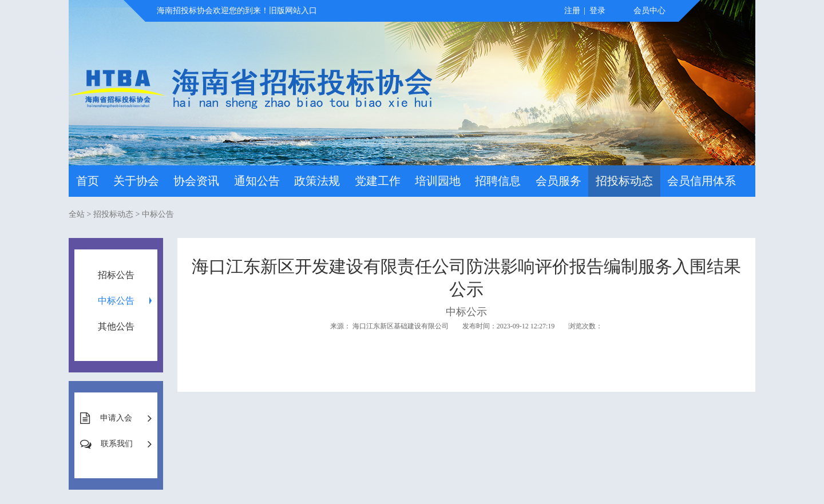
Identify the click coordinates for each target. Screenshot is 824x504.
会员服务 (558, 181)
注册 (572, 11)
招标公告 (116, 275)
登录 (597, 11)
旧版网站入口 (293, 11)
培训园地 (438, 181)
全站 (77, 214)
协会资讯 (196, 181)
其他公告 (116, 326)
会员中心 (649, 11)
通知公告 (257, 181)
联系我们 (117, 444)
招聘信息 (498, 181)
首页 (88, 181)
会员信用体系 (702, 181)
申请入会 (116, 418)
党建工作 (378, 181)
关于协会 (136, 181)
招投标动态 (624, 181)
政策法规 (317, 181)
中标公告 (158, 214)
